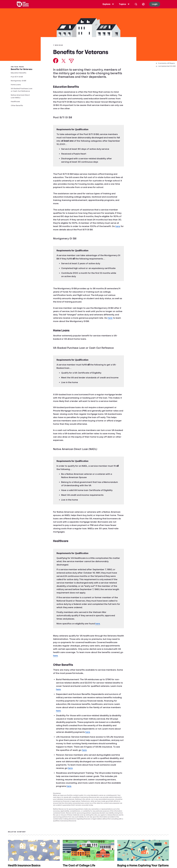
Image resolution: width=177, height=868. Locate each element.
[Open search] (134, 4)
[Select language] (141, 4)
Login (153, 4)
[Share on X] (64, 61)
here (118, 226)
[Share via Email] (71, 61)
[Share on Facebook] (56, 61)
